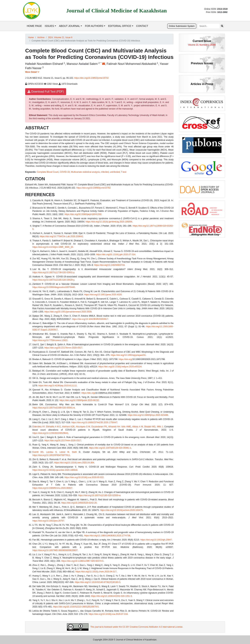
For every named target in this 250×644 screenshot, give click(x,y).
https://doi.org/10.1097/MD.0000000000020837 (55, 550)
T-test (124, 172)
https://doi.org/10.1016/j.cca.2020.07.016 (108, 614)
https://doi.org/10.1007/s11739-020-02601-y (53, 272)
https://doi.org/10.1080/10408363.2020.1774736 (107, 536)
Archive (41, 37)
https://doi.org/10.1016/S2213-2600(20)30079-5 (76, 607)
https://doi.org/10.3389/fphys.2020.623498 (148, 415)
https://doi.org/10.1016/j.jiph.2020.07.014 (116, 254)
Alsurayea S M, (83, 427)
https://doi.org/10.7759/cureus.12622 (50, 340)
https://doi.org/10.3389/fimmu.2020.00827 (52, 488)
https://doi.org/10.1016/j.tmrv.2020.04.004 (74, 463)
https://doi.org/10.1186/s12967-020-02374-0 (82, 561)
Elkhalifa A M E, (54, 427)
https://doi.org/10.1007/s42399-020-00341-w (54, 408)
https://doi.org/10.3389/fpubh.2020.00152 (79, 400)
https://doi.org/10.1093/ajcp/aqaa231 (128, 355)
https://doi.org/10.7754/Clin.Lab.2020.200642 (61, 236)
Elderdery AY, (39, 427)
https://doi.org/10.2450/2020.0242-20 (79, 503)
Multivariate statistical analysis (85, 172)
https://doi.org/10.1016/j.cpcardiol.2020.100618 (55, 470)
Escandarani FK (99, 427)
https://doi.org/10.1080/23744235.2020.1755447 (94, 422)
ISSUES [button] (49, 26)
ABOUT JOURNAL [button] (70, 26)
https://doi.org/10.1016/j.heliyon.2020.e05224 (120, 367)
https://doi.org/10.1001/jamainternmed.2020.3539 (68, 312)
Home (31, 37)
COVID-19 (65, 172)
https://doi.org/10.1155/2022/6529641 (50, 433)
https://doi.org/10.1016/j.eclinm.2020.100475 (121, 510)
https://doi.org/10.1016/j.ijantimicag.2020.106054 (109, 222)
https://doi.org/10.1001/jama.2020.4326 (103, 295)
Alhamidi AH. (114, 427)
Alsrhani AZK (68, 427)
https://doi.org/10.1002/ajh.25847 (156, 540)
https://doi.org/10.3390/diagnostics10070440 (54, 287)
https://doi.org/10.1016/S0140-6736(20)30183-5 (98, 582)
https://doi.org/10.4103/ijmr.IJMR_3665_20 (53, 247)
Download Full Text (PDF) (46, 92)
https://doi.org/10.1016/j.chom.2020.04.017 (96, 572)
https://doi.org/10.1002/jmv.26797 (48, 521)
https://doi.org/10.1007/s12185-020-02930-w (99, 495)
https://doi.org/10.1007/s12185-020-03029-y (53, 280)
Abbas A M (137, 427)
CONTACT (142, 26)
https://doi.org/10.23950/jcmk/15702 (91, 78)
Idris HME (126, 427)
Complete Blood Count (48, 172)
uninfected (115, 172)
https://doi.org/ (126, 359)
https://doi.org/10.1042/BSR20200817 (90, 319)
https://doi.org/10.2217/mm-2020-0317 (63, 440)
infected (105, 172)
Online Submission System (182, 26)
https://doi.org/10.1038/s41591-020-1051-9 (112, 596)
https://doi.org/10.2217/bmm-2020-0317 (63, 348)
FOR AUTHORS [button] (94, 26)
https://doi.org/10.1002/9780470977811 (51, 455)
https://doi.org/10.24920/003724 (109, 265)
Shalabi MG (150, 427)
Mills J (160, 427)
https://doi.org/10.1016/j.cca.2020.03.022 (84, 477)
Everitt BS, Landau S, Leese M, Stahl (55, 452)
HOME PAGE (34, 26)
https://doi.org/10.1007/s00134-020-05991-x (110, 448)
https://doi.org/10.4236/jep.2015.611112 (57, 386)
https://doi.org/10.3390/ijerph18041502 (83, 214)
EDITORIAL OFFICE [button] (120, 26)
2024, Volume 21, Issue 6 (60, 37)
